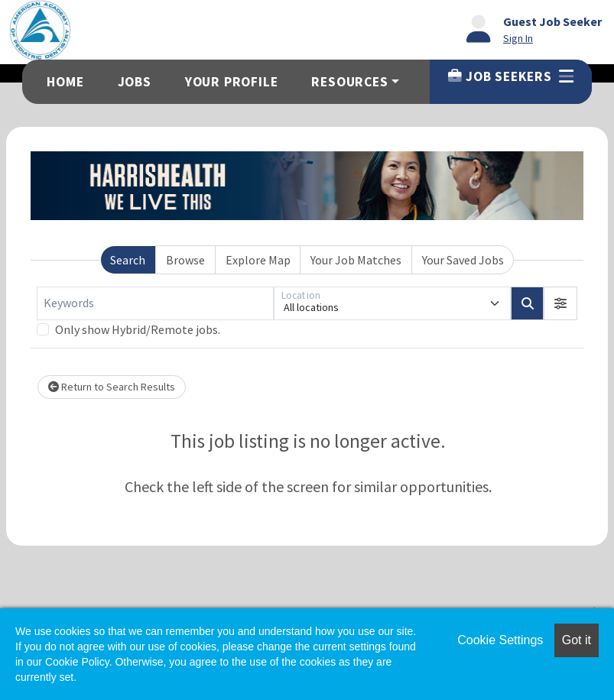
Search (128, 260)
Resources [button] (349, 82)
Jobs (135, 82)
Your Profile (232, 82)
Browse (185, 260)
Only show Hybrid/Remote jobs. (138, 329)
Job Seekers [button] (510, 76)
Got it (577, 640)
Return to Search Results (112, 387)
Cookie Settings (500, 640)
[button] (560, 303)
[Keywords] (155, 303)
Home (65, 82)
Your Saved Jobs (463, 260)
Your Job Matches (356, 260)
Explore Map (258, 260)
